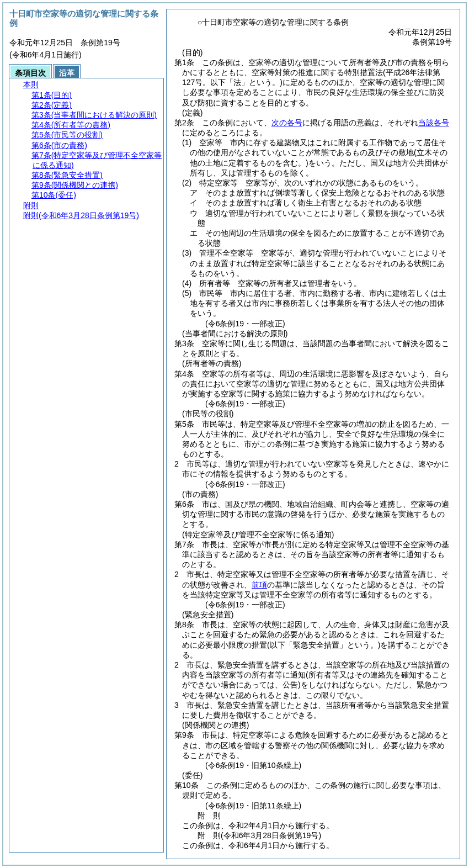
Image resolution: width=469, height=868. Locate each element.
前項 (259, 585)
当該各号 (434, 123)
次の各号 (287, 123)
